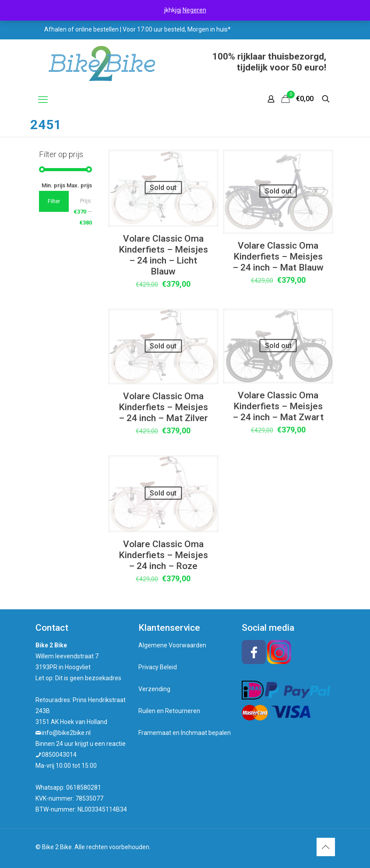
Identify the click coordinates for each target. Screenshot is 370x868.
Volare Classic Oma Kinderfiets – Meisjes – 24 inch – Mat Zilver (163, 407)
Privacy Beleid (158, 667)
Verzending (154, 689)
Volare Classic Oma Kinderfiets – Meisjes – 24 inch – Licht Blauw (163, 255)
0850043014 (59, 755)
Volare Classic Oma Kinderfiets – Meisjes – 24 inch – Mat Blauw (278, 257)
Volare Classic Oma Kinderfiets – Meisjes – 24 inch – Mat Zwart (278, 406)
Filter (54, 201)
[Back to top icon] (326, 847)
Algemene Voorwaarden (172, 645)
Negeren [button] (194, 10)
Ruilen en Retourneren (169, 711)
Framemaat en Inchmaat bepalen (185, 733)
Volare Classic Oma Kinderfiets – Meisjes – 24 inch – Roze (163, 555)
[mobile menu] (43, 100)
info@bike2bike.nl (66, 733)
